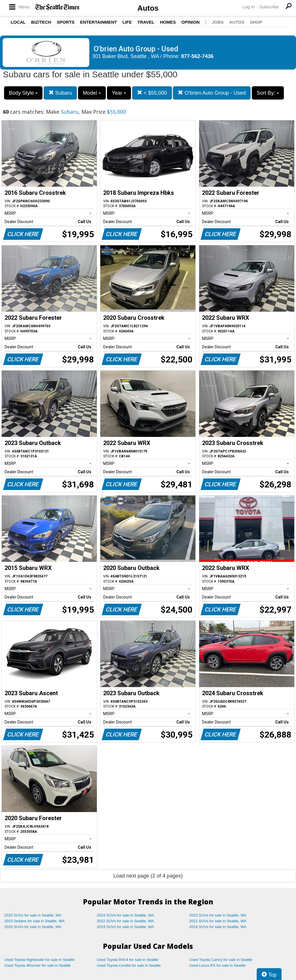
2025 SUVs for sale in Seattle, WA (33, 915)
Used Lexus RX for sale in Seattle (217, 965)
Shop (256, 22)
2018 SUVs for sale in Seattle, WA (218, 927)
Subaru (60, 93)
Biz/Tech (41, 22)
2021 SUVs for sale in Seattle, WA (218, 921)
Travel (146, 22)
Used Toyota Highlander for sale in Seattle (39, 960)
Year (119, 93)
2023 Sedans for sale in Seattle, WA (34, 921)
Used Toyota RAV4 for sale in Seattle (128, 960)
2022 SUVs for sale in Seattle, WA (125, 921)
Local (18, 22)
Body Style (23, 93)
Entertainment (98, 22)
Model (92, 93)
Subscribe (269, 7)
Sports (66, 22)
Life (127, 22)
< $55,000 (152, 93)
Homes (168, 22)
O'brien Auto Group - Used (212, 93)
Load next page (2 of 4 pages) (148, 876)
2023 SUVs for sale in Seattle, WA (218, 915)
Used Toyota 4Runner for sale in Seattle (38, 965)
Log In (249, 7)
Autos (148, 8)
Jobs (218, 22)
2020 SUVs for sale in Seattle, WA (33, 927)
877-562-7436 (197, 56)
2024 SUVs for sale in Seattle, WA (125, 915)
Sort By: (268, 93)
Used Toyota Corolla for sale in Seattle (129, 965)
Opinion (190, 22)
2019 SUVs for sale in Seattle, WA (125, 927)
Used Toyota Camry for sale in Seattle (221, 960)
